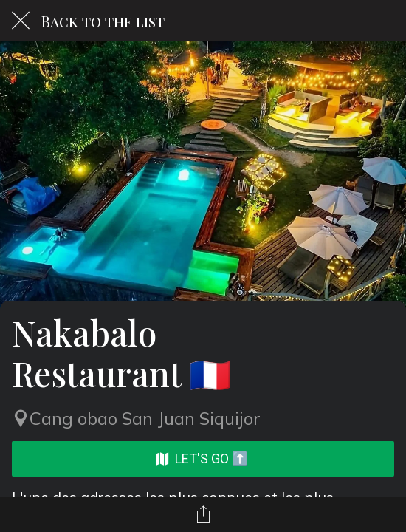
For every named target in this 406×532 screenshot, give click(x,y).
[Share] (203, 514)
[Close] (21, 21)
